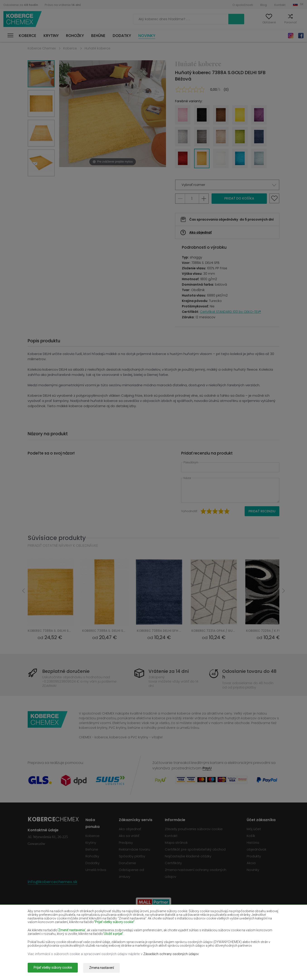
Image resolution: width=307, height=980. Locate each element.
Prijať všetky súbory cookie (53, 968)
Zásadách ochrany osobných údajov (171, 955)
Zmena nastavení (104, 968)
